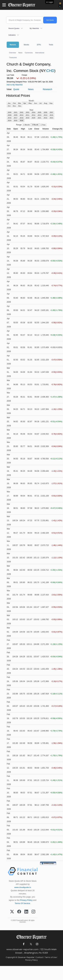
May (30, 103)
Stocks (26, 45)
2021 (39, 118)
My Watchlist (34, 28)
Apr (25, 103)
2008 (10, 115)
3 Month (35, 125)
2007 (51, 112)
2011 (27, 115)
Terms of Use (51, 957)
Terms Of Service (22, 903)
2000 (10, 112)
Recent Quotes (14, 28)
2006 (45, 112)
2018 (22, 118)
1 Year (43, 125)
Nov (14, 106)
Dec (20, 106)
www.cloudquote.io (23, 887)
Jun (35, 103)
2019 (27, 118)
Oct (9, 106)
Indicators (12, 35)
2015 (51, 115)
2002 (22, 112)
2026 (22, 121)
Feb (14, 103)
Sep (51, 103)
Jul (40, 103)
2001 (15, 112)
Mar (20, 103)
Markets (13, 45)
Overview (12, 53)
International (40, 53)
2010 (22, 115)
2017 (15, 118)
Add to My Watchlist (15, 85)
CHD (50, 71)
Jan (9, 103)
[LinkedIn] (26, 912)
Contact (39, 957)
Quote (16, 89)
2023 (51, 118)
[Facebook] (19, 912)
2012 (33, 115)
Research (48, 89)
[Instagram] (33, 912)
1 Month (27, 125)
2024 (10, 121)
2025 (15, 121)
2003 (27, 112)
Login (51, 2)
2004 (33, 112)
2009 (15, 115)
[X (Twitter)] (12, 912)
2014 (45, 115)
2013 (39, 115)
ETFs (39, 45)
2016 (10, 118)
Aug (46, 103)
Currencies (29, 53)
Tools (51, 45)
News (20, 53)
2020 (33, 118)
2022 (45, 118)
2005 (39, 112)
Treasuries (13, 57)
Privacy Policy (26, 900)
